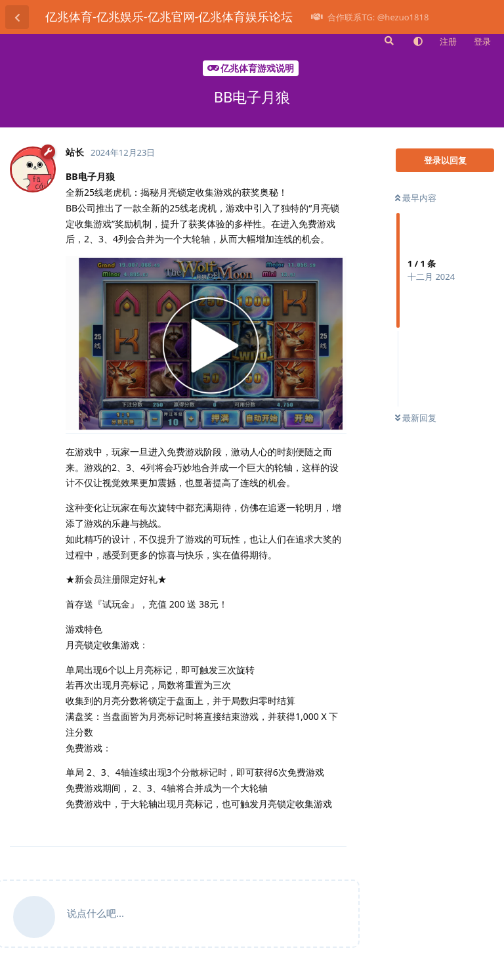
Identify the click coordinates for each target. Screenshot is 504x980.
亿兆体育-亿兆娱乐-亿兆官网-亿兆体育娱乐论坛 (169, 16)
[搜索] (388, 41)
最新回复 (416, 418)
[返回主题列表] (17, 17)
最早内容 (416, 198)
